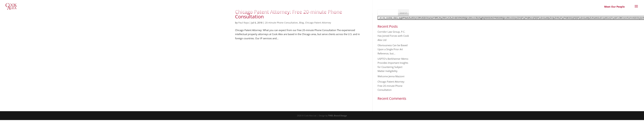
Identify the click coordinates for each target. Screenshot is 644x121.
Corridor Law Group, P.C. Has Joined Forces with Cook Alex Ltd (393, 36)
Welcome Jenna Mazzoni (391, 76)
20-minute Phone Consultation (281, 23)
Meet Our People (614, 7)
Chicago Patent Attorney (318, 23)
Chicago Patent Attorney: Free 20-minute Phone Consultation (289, 14)
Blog (301, 23)
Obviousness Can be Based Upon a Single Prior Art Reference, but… (393, 49)
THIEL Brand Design (338, 116)
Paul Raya (244, 23)
